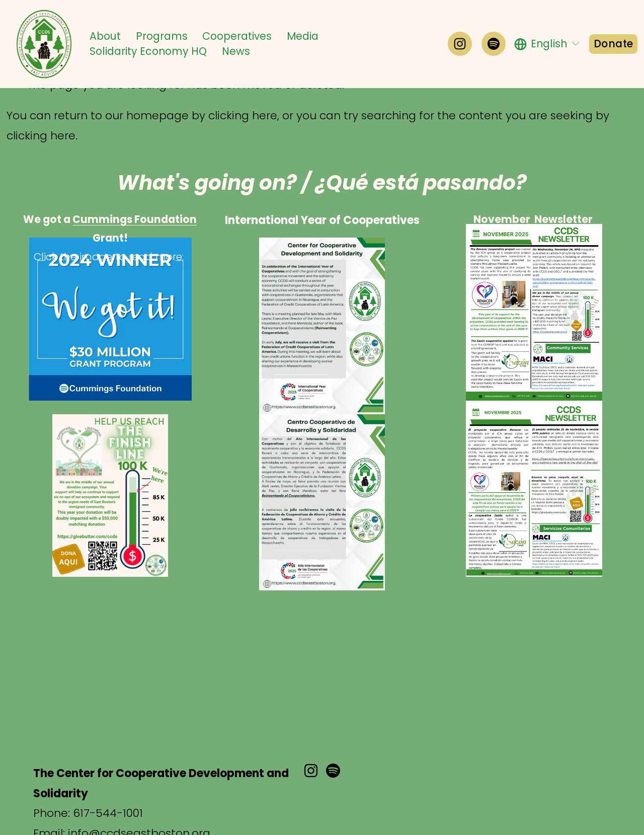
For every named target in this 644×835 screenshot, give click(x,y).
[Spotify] (494, 44)
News (236, 51)
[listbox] (548, 44)
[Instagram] (460, 44)
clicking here (243, 116)
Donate (613, 44)
